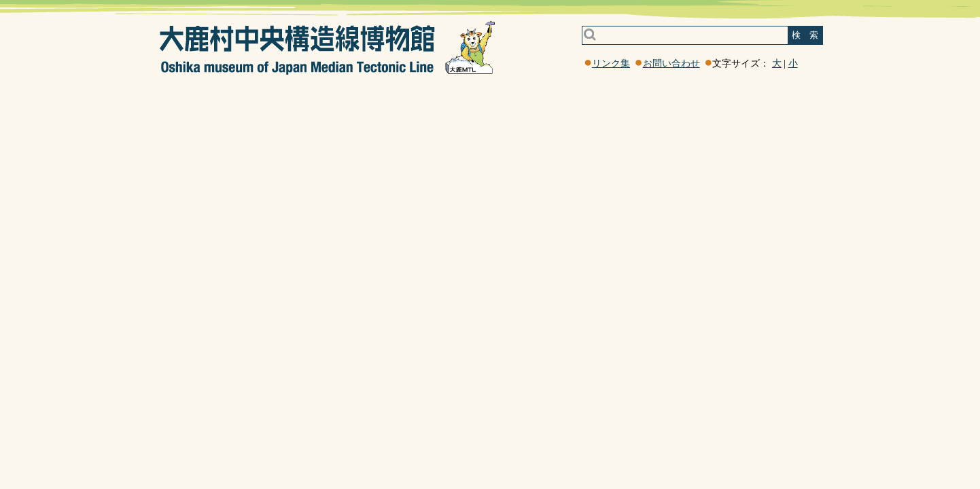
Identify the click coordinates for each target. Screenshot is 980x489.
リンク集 (611, 64)
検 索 (805, 35)
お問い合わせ (671, 64)
